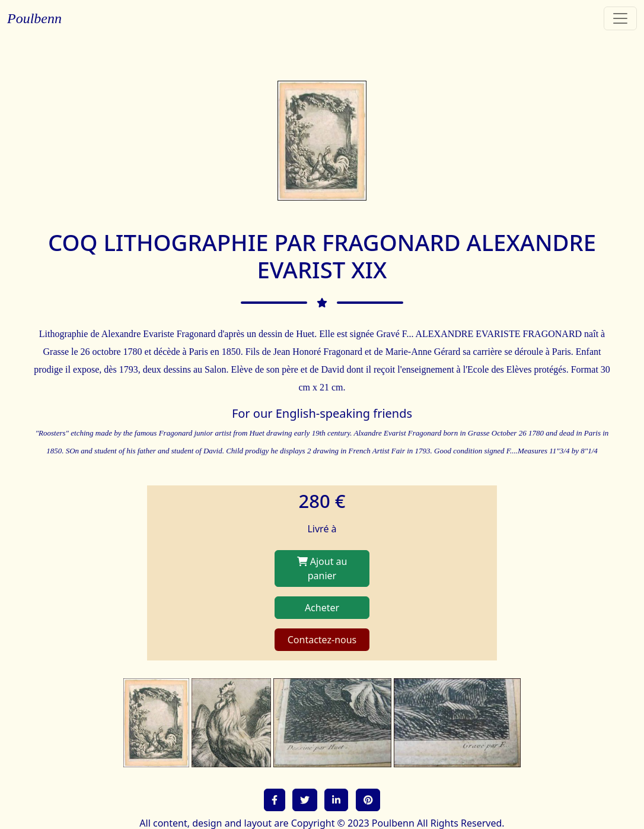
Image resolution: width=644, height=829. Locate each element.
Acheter (322, 608)
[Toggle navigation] (620, 18)
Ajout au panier (322, 568)
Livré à (322, 529)
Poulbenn (34, 18)
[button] (275, 800)
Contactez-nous (322, 640)
